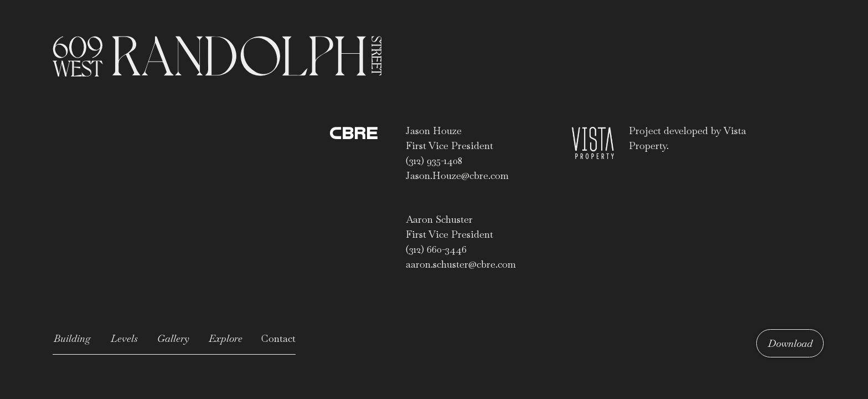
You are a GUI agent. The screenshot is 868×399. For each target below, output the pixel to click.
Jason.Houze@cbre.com (457, 175)
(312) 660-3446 (436, 249)
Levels (124, 338)
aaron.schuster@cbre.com (461, 264)
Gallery (173, 338)
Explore (226, 338)
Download (790, 343)
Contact (278, 338)
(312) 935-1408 (434, 160)
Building (72, 338)
